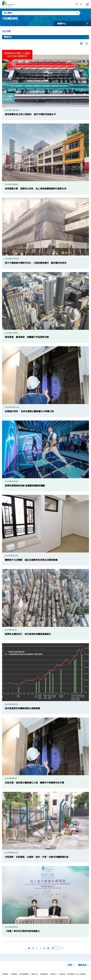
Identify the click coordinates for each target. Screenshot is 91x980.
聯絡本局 (84, 965)
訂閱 (71, 965)
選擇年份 (46, 37)
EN (77, 4)
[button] (72, 24)
